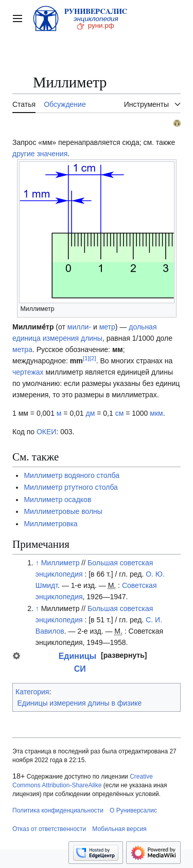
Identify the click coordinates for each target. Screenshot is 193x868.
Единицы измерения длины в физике (80, 703)
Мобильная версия (119, 829)
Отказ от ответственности (49, 829)
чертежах (28, 372)
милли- (79, 327)
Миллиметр (60, 563)
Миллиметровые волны (63, 511)
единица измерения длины (57, 338)
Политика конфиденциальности (58, 810)
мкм (156, 413)
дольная (143, 327)
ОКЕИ (46, 432)
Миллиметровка (50, 524)
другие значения (40, 154)
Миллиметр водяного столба (72, 475)
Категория (32, 692)
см (120, 413)
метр (107, 327)
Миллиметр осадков (57, 500)
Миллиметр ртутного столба (71, 487)
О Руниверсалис (133, 810)
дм (91, 413)
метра (22, 349)
